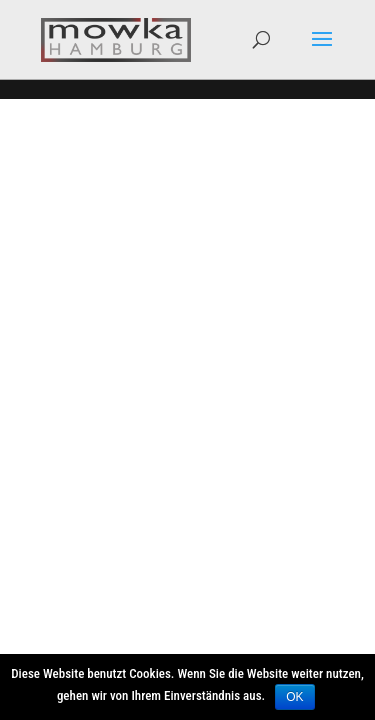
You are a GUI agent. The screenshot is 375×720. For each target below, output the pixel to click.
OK (294, 697)
